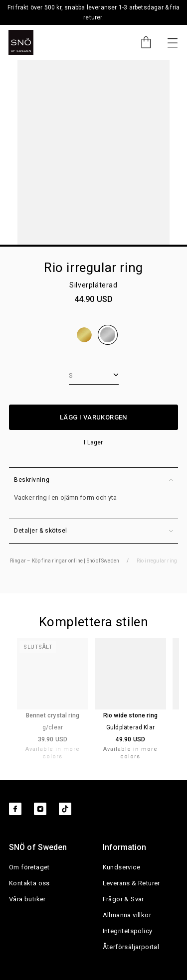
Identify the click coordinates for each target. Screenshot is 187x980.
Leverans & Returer (131, 883)
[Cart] (141, 42)
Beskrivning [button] (93, 480)
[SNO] (21, 42)
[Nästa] (173, 42)
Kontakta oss (29, 883)
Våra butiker (27, 899)
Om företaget (29, 867)
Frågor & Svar (123, 899)
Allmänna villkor (127, 915)
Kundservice (121, 867)
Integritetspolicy (128, 931)
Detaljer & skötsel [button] (93, 531)
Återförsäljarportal (131, 947)
